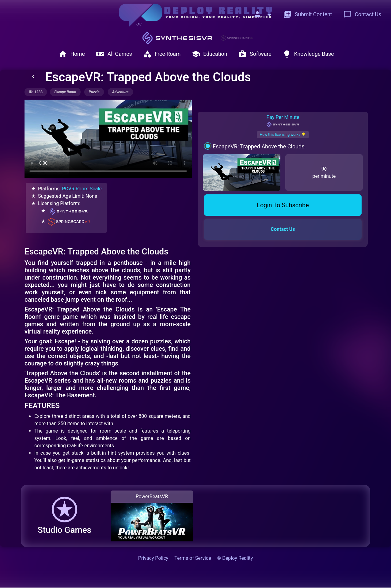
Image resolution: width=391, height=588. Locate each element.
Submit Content (308, 14)
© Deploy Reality (235, 558)
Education (209, 54)
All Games (114, 54)
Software (255, 54)
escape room (65, 92)
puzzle (94, 92)
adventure (120, 92)
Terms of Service (193, 558)
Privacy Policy (153, 558)
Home (72, 54)
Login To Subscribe (283, 205)
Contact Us (362, 14)
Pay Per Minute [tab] (283, 121)
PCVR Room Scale (82, 189)
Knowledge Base (308, 54)
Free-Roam (162, 54)
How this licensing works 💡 (283, 135)
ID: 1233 (36, 92)
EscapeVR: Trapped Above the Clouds (259, 146)
